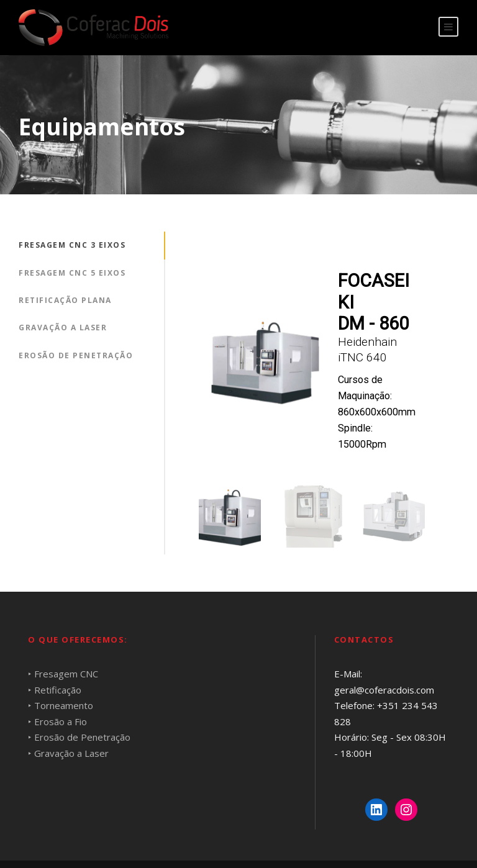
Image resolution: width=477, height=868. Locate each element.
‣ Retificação (55, 690)
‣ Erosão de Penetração (79, 737)
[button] (230, 517)
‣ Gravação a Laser (68, 753)
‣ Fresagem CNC (63, 674)
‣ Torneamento (61, 705)
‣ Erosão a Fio (57, 721)
